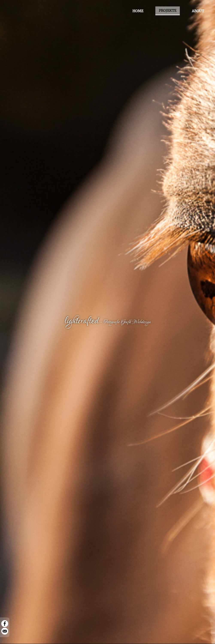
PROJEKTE (168, 11)
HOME (138, 11)
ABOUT (198, 11)
